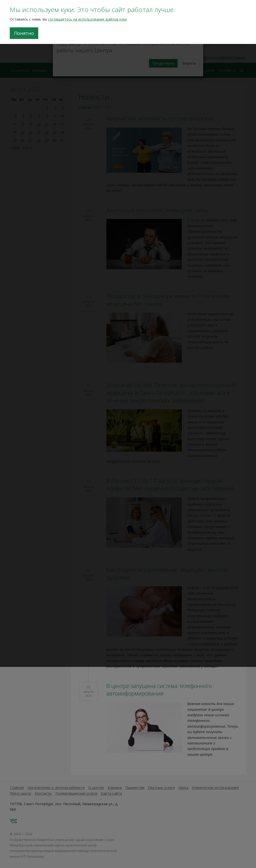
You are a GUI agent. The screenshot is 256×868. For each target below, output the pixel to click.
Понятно (24, 33)
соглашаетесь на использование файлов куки (87, 19)
